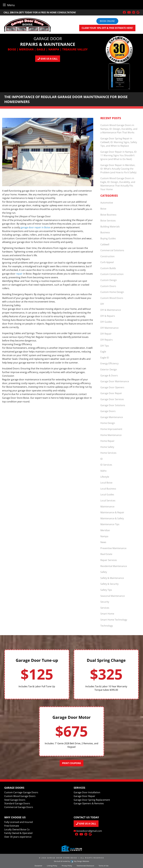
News (103, 542)
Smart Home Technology (114, 620)
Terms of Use (104, 866)
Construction (107, 256)
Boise (103, 209)
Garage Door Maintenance (115, 381)
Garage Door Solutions (113, 405)
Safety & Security (109, 584)
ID (102, 459)
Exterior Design (109, 369)
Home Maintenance (111, 435)
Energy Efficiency (109, 363)
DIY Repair (106, 334)
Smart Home (107, 614)
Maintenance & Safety (112, 518)
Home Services (108, 453)
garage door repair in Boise (35, 227)
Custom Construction (112, 274)
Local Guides (107, 495)
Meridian (105, 530)
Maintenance (107, 507)
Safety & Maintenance (112, 578)
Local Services (108, 501)
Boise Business (108, 215)
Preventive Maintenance (113, 548)
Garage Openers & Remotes (89, 803)
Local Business (108, 489)
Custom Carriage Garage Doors (21, 792)
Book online (107, 21)
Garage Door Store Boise (62, 858)
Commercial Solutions (112, 250)
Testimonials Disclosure (85, 866)
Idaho (103, 471)
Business (105, 232)
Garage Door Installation (87, 792)
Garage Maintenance (112, 417)
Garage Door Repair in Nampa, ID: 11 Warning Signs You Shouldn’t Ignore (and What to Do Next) (119, 155)
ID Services (106, 465)
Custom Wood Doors (112, 298)
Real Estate (106, 554)
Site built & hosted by (71, 861)
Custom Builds (108, 268)
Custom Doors (108, 286)
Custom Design (109, 280)
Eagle (103, 352)
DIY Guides (106, 322)
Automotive (107, 203)
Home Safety (107, 447)
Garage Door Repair (111, 393)
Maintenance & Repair (112, 512)
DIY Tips (105, 346)
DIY (102, 304)
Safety (104, 572)
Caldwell (105, 244)
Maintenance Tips (110, 524)
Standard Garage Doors (17, 803)
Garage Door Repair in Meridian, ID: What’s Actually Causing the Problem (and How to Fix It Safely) (118, 169)
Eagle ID (105, 358)
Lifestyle (105, 477)
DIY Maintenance (109, 328)
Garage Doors (108, 411)
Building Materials (110, 227)
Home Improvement (111, 429)
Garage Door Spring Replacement (92, 800)
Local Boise (106, 483)
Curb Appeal (107, 262)
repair (19, 274)
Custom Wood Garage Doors (20, 796)
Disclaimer (38, 866)
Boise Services (108, 221)
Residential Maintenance (114, 566)
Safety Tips (106, 590)
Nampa (104, 536)
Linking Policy (52, 866)
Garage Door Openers (112, 387)
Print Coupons (71, 763)
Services (105, 608)
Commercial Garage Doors (19, 807)
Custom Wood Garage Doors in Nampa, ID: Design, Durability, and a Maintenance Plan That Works (119, 129)
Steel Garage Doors (15, 800)
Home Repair (107, 441)
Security (105, 602)
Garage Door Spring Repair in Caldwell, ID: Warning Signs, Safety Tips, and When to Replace (119, 142)
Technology (107, 626)
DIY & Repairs (108, 316)
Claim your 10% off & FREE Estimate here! (107, 28)
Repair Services (109, 560)
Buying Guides (108, 238)
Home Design (108, 423)
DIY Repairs (107, 340)
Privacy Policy (67, 866)
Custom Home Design (112, 292)
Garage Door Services (112, 399)
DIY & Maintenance (111, 310)
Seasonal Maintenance (113, 596)
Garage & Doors (109, 375)
